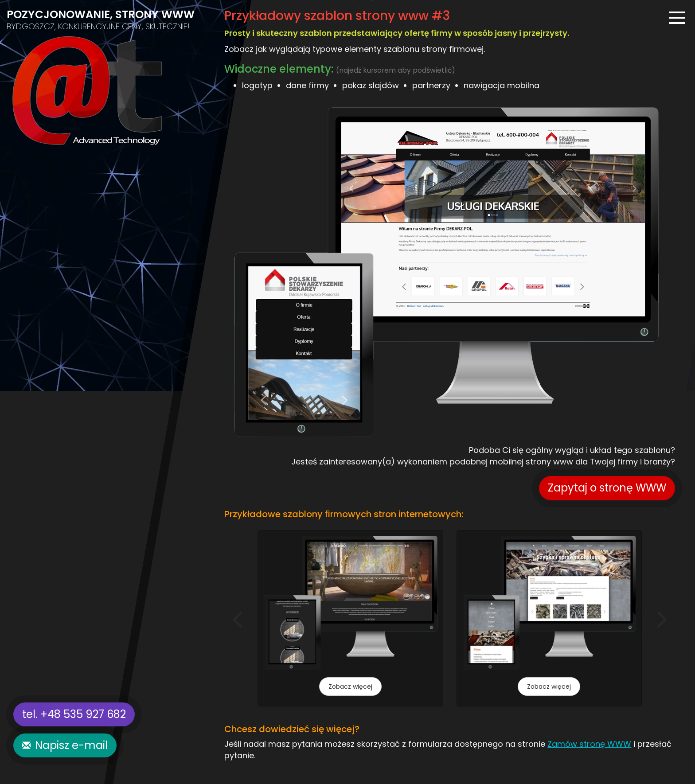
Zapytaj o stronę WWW (607, 488)
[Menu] (677, 18)
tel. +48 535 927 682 (74, 714)
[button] (238, 620)
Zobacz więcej (350, 686)
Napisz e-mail (71, 745)
